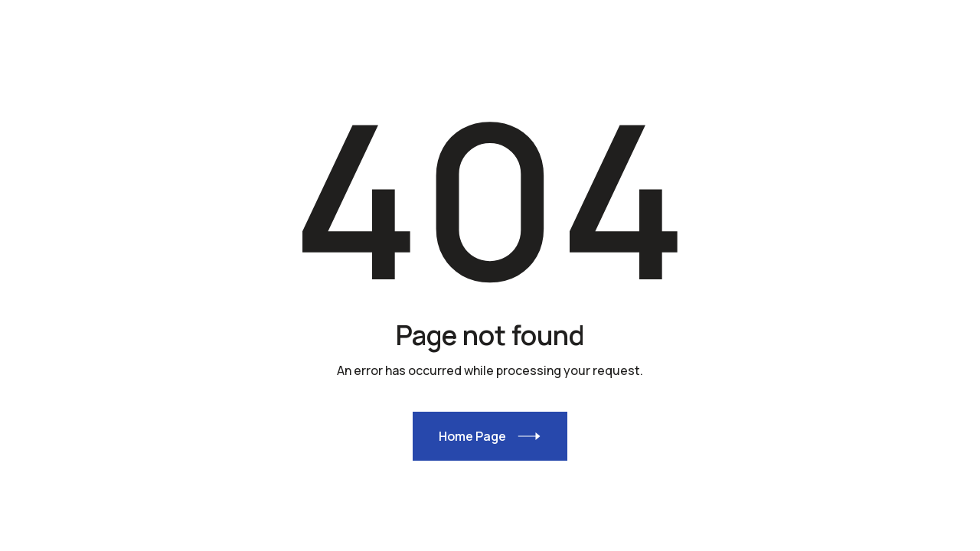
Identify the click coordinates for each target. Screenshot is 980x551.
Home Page (472, 436)
